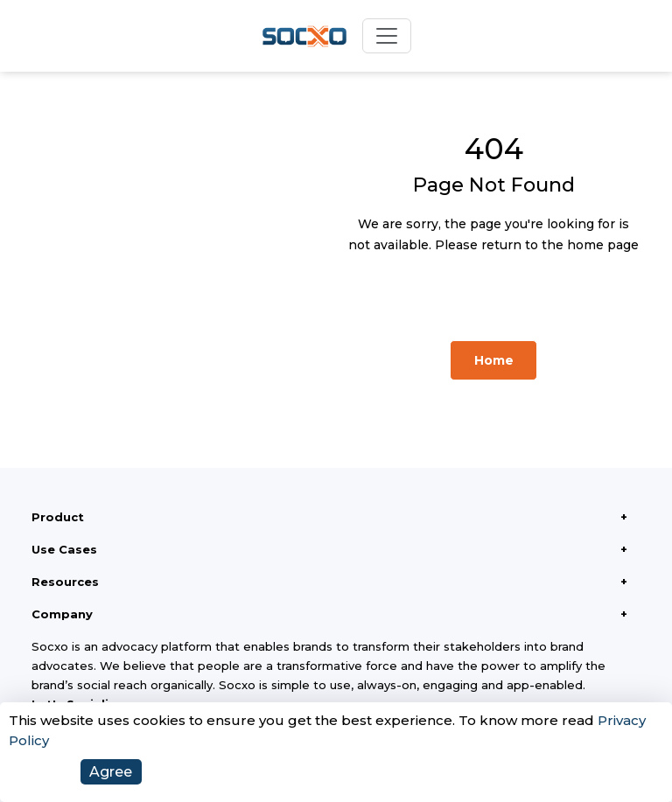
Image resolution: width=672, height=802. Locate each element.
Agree (111, 772)
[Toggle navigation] (387, 36)
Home (494, 360)
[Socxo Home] (304, 36)
